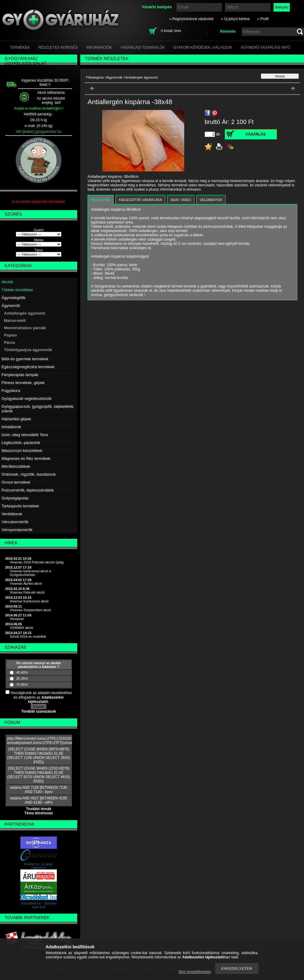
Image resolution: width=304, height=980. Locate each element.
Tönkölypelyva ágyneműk (28, 350)
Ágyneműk (11, 306)
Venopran (17, 619)
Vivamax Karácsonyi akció (29, 601)
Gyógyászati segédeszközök (27, 398)
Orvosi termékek (16, 482)
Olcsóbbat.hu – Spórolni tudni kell (38, 905)
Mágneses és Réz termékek (26, 458)
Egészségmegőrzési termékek (28, 367)
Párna (9, 342)
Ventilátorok (12, 514)
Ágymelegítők (14, 298)
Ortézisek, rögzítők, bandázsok (29, 474)
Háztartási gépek (16, 419)
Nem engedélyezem (195, 972)
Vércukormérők (15, 522)
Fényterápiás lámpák (20, 375)
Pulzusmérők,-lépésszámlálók (28, 490)
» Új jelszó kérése (235, 19)
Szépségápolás (15, 498)
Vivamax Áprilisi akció (26, 583)
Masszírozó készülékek (22, 451)
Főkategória (95, 77)
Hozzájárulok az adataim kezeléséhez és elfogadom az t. (41, 697)
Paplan (10, 335)
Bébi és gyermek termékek (25, 359)
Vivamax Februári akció (27, 592)
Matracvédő (15, 321)
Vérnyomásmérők (17, 530)
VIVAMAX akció (21, 628)
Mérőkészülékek (16, 466)
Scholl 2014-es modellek (28, 636)
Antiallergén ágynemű (25, 313)
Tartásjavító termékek (20, 506)
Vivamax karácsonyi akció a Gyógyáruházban (30, 573)
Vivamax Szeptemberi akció (30, 610)
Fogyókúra (11, 391)
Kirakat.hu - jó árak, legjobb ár (38, 866)
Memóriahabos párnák (25, 328)
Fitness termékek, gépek (23, 383)
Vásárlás (256, 134)
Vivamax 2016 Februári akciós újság (37, 562)
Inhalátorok (11, 427)
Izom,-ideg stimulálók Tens (25, 435)
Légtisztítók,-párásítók (21, 443)
